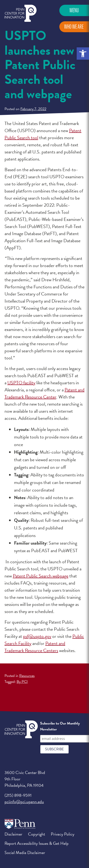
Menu (74, 10)
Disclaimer (13, 834)
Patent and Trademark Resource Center (44, 393)
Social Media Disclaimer (25, 852)
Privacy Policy (63, 834)
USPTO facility (21, 383)
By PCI (22, 682)
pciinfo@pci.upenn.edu (24, 802)
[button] (83, 54)
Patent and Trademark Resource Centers (35, 647)
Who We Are (74, 27)
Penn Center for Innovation (21, 13)
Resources (27, 676)
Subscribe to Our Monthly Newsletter (60, 726)
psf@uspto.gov (37, 636)
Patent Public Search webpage (41, 576)
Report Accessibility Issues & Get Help (37, 843)
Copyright (37, 834)
